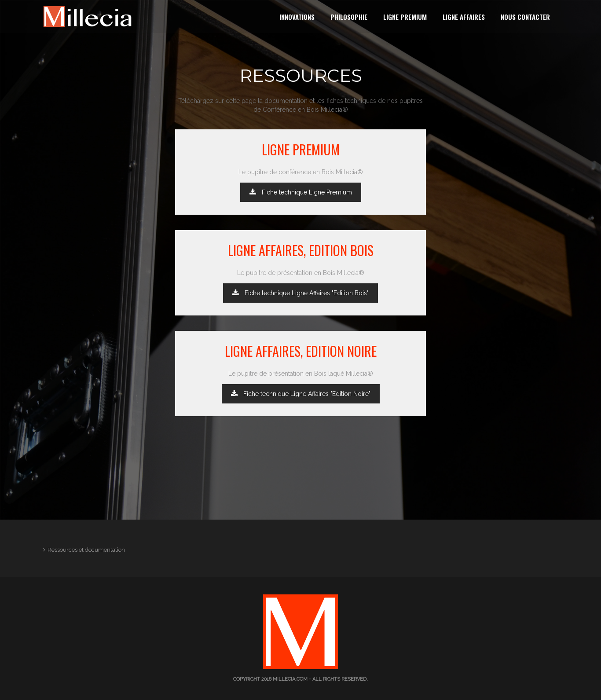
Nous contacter (525, 17)
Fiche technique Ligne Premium (301, 192)
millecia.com (290, 679)
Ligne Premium (405, 17)
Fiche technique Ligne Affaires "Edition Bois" (300, 293)
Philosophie (349, 17)
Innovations (297, 17)
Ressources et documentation (86, 550)
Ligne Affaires (464, 17)
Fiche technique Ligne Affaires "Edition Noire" (301, 394)
